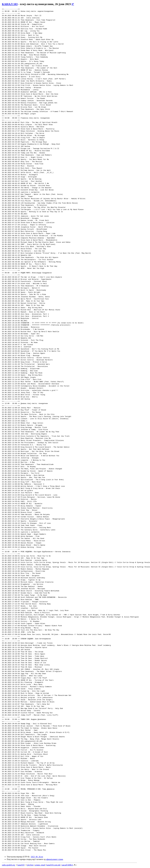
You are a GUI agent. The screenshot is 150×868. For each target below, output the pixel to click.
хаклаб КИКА (67, 865)
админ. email (40, 865)
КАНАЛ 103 (10, 4)
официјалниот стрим (55, 859)
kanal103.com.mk (53, 865)
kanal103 (21, 865)
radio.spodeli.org (8, 865)
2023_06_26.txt (37, 857)
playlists (30, 865)
